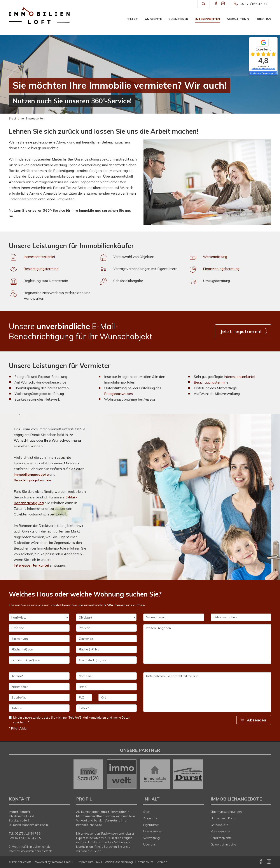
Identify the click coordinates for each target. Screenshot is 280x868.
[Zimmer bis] (107, 639)
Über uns (263, 19)
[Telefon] (39, 708)
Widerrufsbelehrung (119, 862)
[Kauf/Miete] (39, 617)
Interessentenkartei (39, 257)
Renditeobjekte (221, 838)
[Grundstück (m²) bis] (107, 660)
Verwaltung (238, 19)
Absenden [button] (257, 720)
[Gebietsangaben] (241, 617)
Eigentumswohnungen (226, 812)
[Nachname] (39, 687)
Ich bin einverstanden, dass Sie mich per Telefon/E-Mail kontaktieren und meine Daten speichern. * (69, 720)
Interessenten (208, 19)
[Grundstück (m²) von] (39, 660)
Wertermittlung (215, 257)
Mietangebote (220, 831)
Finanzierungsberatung (221, 269)
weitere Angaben (207, 644)
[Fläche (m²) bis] (107, 649)
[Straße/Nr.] (39, 697)
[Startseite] (39, 16)
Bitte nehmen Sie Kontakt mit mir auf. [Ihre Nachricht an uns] (207, 692)
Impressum (86, 862)
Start (133, 19)
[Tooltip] (275, 73)
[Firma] (107, 687)
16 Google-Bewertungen (263, 68)
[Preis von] (39, 628)
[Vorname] (107, 676)
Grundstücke (220, 825)
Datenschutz (144, 862)
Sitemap (161, 862)
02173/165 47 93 (254, 4)
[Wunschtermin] (174, 617)
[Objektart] (106, 617)
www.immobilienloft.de (37, 851)
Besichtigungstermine (41, 269)
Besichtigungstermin (210, 382)
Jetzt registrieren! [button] (241, 331)
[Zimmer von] (39, 639)
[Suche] (204, 4)
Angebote (153, 19)
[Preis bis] (107, 628)
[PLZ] (84, 697)
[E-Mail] (107, 708)
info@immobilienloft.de (35, 847)
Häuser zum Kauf (223, 818)
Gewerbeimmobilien (224, 844)
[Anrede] (39, 676)
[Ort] (118, 697)
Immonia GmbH (62, 862)
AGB (99, 862)
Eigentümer (178, 19)
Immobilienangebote (31, 474)
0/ (28, 833)
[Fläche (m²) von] (39, 649)
